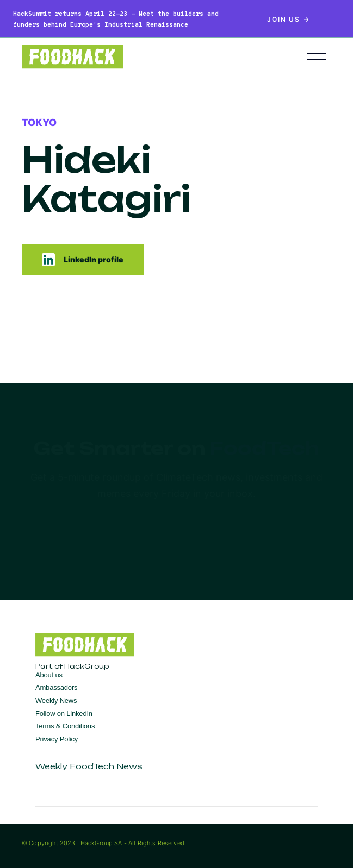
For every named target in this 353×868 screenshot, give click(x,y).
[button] (316, 56)
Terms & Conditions (65, 726)
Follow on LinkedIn (64, 713)
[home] (148, 57)
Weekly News (56, 700)
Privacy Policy (57, 739)
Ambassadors (56, 687)
